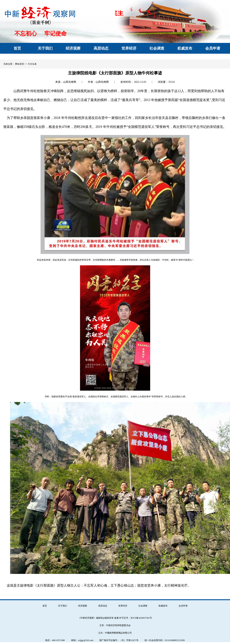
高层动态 (103, 606)
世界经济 (123, 606)
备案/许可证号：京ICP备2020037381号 (133, 618)
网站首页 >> (21, 64)
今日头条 (32, 64)
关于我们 (63, 606)
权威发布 (163, 606)
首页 (45, 606)
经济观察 (83, 606)
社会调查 (143, 606)
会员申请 (183, 606)
